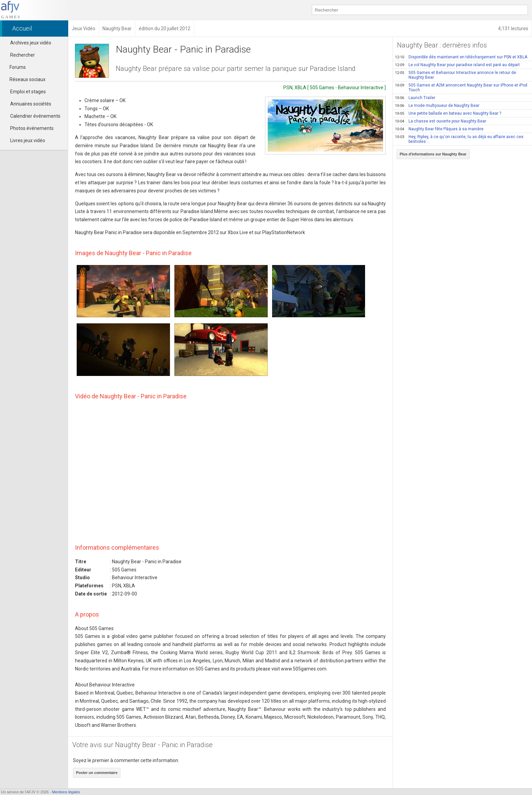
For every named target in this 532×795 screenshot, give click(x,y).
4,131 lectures (513, 29)
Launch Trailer (415, 98)
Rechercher (23, 55)
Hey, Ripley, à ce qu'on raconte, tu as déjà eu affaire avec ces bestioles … (459, 139)
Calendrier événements (35, 116)
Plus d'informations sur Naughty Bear (433, 154)
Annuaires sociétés (31, 104)
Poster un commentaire (97, 773)
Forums (15, 67)
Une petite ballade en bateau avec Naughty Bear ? (448, 113)
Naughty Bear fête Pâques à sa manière (439, 129)
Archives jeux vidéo (31, 43)
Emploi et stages (28, 92)
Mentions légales (66, 792)
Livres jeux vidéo (28, 140)
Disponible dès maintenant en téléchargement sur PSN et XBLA (461, 57)
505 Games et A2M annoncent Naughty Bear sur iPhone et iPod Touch (461, 88)
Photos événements (32, 128)
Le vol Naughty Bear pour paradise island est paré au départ (457, 65)
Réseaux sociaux (24, 79)
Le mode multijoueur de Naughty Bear (437, 106)
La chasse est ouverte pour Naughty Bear (441, 121)
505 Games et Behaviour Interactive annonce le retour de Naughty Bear (455, 75)
